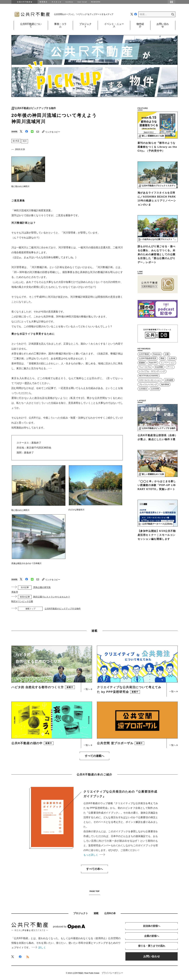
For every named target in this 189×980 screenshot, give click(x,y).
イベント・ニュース (114, 25)
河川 (25, 141)
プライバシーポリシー (112, 973)
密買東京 (44, 2)
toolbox (69, 2)
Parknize (157, 354)
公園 (167, 354)
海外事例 (165, 385)
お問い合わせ (163, 25)
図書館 (142, 363)
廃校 (162, 358)
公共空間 (155, 389)
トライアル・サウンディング (152, 371)
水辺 (16, 141)
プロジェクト (85, 25)
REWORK (96, 2)
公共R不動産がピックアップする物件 (35, 108)
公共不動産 (144, 354)
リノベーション (168, 363)
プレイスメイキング (148, 385)
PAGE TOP (95, 891)
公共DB (172, 358)
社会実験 (159, 367)
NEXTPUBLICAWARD (149, 376)
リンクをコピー (51, 132)
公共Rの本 (110, 913)
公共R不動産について (31, 25)
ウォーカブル (145, 367)
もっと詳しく (94, 855)
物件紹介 (140, 25)
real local (82, 2)
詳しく (39, 948)
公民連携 (169, 380)
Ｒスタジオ (57, 2)
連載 (96, 913)
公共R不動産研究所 (148, 358)
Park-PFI (153, 363)
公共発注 (143, 389)
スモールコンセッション (150, 380)
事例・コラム (60, 25)
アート (170, 367)
